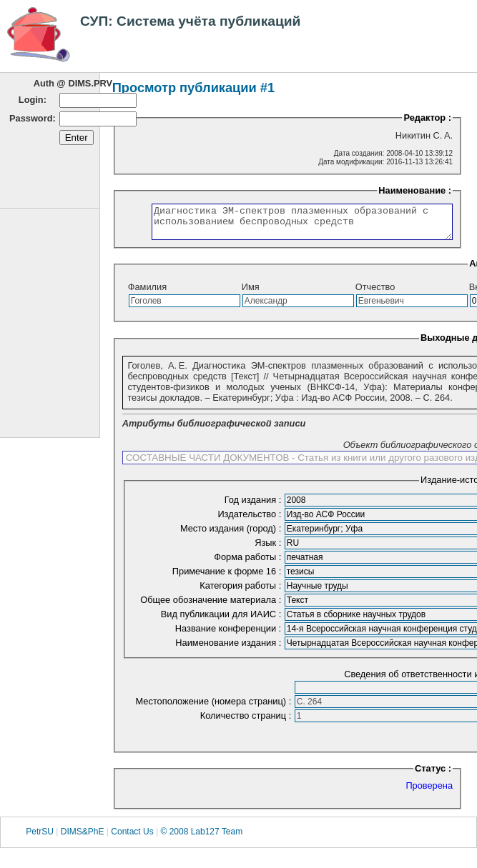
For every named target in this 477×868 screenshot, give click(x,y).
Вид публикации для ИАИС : (222, 620)
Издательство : (250, 520)
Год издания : (254, 506)
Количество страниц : (247, 722)
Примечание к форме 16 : (228, 578)
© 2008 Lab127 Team (201, 838)
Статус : (433, 775)
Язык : (269, 549)
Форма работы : (249, 563)
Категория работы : (242, 592)
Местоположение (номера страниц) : (215, 708)
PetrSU (40, 838)
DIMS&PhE (83, 838)
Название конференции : (230, 635)
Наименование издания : (229, 649)
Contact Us (132, 838)
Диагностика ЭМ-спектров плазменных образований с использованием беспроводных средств (291, 225)
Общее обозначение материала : (212, 606)
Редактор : (427, 118)
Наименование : (421, 190)
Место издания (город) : (232, 535)
